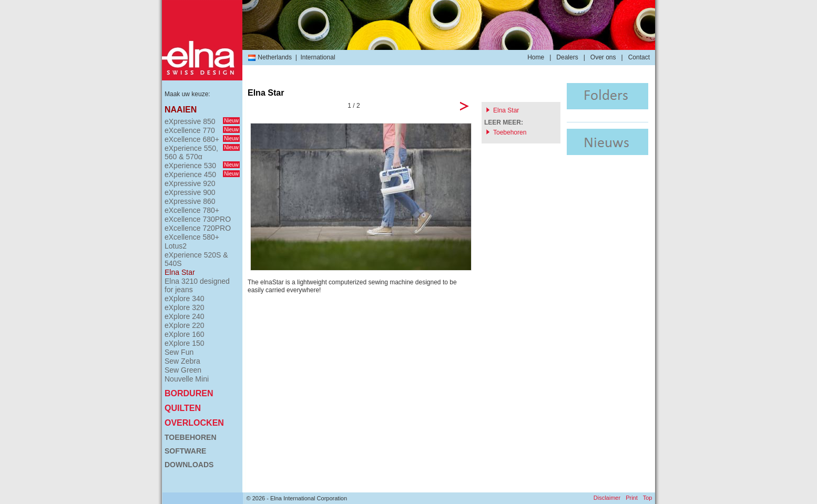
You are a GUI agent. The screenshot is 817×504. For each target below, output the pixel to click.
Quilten (183, 408)
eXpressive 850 (202, 121)
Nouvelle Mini (187, 379)
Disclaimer (607, 498)
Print (632, 498)
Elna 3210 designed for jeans (197, 285)
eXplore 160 (185, 334)
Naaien (181, 110)
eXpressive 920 (190, 183)
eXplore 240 (185, 316)
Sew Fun (179, 352)
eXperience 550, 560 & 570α (202, 152)
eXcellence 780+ (192, 210)
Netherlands (270, 57)
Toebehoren (191, 437)
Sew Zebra (182, 361)
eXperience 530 (202, 166)
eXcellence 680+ (202, 139)
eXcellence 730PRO (198, 219)
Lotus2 (176, 246)
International (318, 57)
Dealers (567, 57)
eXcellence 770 (202, 130)
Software (185, 451)
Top (648, 498)
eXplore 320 (185, 307)
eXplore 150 (185, 343)
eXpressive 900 (190, 192)
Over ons (603, 57)
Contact (639, 57)
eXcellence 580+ (192, 237)
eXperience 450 (202, 174)
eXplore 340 (185, 299)
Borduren (189, 393)
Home (536, 57)
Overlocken (194, 423)
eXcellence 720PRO (198, 228)
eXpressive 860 (190, 201)
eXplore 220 (185, 325)
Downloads (189, 465)
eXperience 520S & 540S (196, 259)
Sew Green (183, 370)
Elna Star (180, 272)
